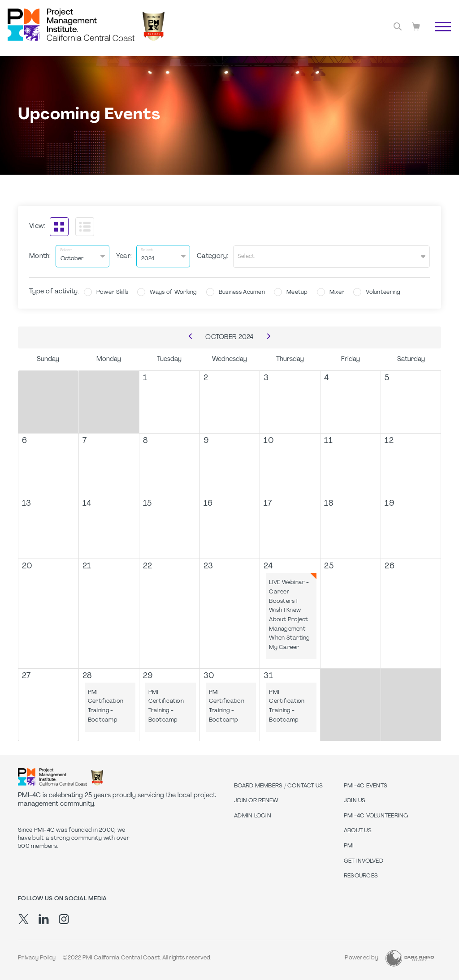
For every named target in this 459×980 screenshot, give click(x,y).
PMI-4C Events (366, 785)
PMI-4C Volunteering (376, 815)
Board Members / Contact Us (279, 785)
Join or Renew (256, 800)
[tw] (24, 918)
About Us (358, 830)
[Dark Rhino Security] (410, 957)
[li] (44, 918)
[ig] (64, 918)
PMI (349, 845)
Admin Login (253, 815)
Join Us (355, 800)
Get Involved (364, 860)
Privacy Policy (37, 958)
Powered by (362, 958)
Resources (361, 875)
